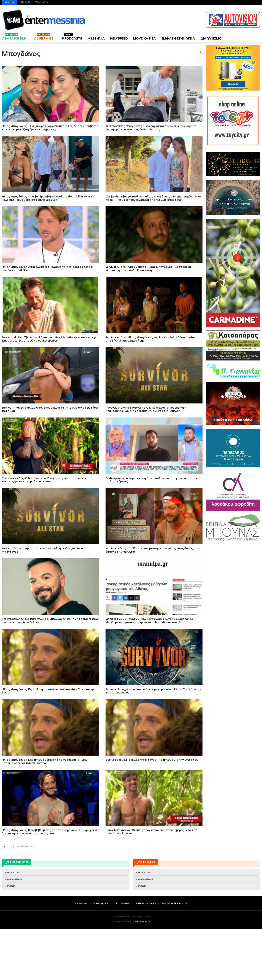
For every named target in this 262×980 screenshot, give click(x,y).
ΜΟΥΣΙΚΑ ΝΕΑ (145, 38)
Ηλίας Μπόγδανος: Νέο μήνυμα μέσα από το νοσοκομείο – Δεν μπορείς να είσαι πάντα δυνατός (44, 812)
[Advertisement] (102, 71)
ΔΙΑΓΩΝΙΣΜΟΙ (212, 38)
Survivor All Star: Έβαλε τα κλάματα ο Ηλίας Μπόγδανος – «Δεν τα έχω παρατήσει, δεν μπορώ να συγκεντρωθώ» (49, 390)
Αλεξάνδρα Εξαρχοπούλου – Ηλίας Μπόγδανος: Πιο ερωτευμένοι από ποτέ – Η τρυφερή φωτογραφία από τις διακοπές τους (153, 249)
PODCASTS (72, 37)
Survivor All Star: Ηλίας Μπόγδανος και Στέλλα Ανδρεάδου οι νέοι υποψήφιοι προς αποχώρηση (150, 390)
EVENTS (11, 937)
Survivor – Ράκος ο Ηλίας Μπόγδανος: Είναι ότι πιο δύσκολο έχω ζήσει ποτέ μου (50, 460)
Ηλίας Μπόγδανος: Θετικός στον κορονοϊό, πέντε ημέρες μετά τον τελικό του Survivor (151, 883)
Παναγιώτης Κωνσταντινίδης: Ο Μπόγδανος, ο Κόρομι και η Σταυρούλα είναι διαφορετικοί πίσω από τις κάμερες (146, 460)
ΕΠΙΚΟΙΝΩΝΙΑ (42, 2)
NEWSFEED (119, 38)
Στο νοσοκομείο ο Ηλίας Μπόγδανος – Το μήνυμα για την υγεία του (152, 811)
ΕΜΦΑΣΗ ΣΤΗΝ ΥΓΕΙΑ (178, 38)
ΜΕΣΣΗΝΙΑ (96, 38)
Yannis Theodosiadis (141, 973)
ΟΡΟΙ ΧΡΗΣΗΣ (122, 954)
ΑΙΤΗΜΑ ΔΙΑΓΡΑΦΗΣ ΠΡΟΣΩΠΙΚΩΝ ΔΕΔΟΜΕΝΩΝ (162, 954)
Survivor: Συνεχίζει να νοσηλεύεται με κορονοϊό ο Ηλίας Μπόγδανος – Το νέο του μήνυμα (153, 742)
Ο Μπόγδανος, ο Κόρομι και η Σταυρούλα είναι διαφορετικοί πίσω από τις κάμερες (152, 531)
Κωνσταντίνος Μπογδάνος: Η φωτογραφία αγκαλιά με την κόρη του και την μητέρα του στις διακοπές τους (152, 179)
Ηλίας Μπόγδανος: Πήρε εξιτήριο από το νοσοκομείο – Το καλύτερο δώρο (49, 742)
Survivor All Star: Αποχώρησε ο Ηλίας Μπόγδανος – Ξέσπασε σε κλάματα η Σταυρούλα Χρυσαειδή (148, 319)
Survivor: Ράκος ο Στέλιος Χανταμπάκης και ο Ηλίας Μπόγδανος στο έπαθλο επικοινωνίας (152, 601)
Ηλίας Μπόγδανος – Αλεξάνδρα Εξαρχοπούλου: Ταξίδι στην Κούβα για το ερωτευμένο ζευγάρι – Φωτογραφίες (50, 179)
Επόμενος (24, 897)
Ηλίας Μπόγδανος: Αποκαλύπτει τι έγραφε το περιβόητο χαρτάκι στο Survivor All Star (47, 319)
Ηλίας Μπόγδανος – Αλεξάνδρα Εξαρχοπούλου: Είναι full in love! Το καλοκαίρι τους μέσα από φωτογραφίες (48, 249)
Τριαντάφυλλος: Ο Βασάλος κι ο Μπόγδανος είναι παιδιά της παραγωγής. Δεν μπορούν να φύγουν (44, 531)
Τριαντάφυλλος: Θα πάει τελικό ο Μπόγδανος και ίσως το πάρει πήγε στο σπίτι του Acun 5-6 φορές (50, 671)
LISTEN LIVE (13, 923)
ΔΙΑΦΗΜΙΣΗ (26, 2)
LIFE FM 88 (44, 37)
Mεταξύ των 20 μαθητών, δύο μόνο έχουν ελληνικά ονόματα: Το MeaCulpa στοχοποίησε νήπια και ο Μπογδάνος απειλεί (149, 671)
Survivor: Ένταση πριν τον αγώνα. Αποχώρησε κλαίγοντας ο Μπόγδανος (42, 601)
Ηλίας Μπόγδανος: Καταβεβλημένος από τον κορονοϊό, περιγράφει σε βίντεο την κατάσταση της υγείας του (50, 883)
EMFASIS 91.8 (14, 37)
